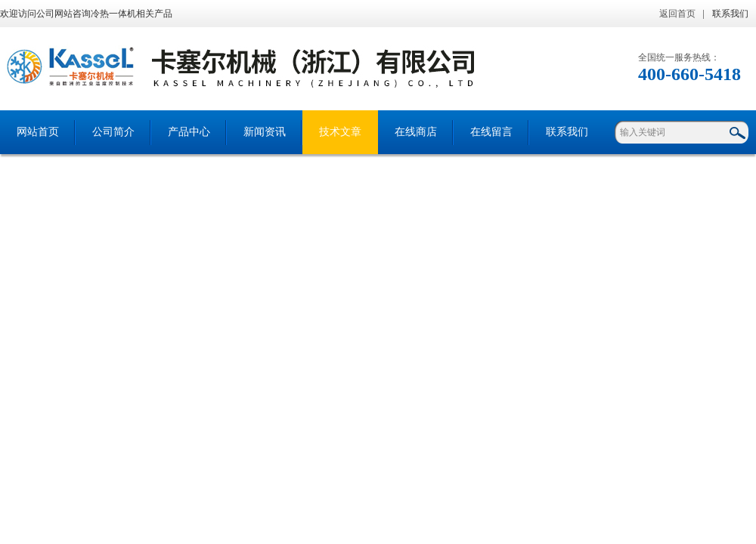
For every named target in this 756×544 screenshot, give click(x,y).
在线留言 (491, 132)
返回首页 (677, 14)
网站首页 (38, 132)
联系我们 (730, 14)
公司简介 (113, 132)
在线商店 (416, 132)
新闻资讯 (265, 132)
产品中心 (189, 132)
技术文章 (340, 132)
